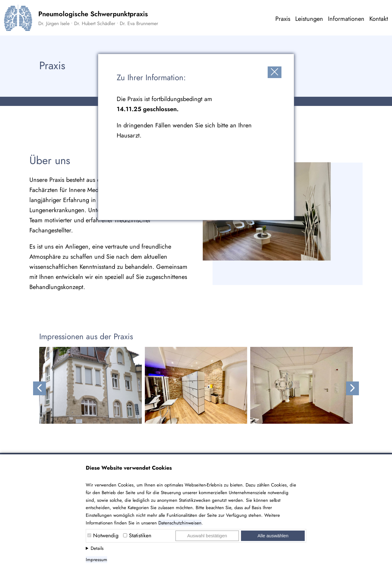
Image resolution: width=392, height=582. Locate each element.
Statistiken (140, 535)
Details (97, 548)
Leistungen (309, 19)
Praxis (283, 19)
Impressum (96, 560)
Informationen (346, 19)
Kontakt (379, 19)
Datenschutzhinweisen (180, 523)
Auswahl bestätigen (207, 536)
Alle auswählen (273, 536)
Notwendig (106, 535)
